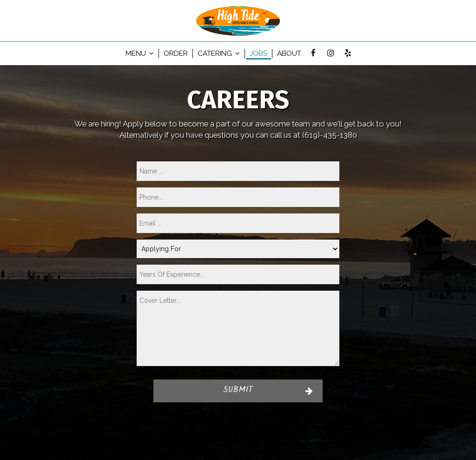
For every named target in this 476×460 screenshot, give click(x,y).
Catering (219, 53)
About (289, 53)
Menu (140, 53)
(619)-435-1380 (330, 135)
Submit (238, 391)
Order (176, 53)
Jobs (258, 53)
